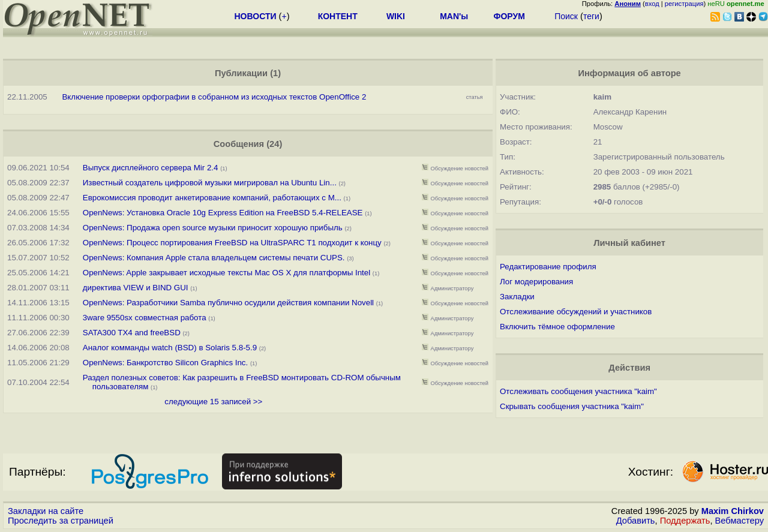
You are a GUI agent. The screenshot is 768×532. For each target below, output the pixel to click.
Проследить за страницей (61, 521)
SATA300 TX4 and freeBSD (132, 333)
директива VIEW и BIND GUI (136, 288)
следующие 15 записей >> (213, 402)
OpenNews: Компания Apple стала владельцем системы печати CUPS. (214, 258)
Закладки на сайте (46, 511)
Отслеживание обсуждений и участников (576, 312)
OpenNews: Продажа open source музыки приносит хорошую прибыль (213, 228)
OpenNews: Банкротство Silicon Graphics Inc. (165, 363)
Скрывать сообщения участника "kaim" (572, 406)
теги (591, 16)
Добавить (636, 521)
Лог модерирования (536, 282)
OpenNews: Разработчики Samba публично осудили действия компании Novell (228, 303)
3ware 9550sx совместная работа (145, 318)
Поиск (566, 16)
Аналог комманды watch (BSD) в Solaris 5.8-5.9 (170, 348)
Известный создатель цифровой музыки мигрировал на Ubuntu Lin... (210, 183)
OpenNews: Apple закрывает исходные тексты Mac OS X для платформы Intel (226, 273)
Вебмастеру (739, 521)
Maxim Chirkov (733, 511)
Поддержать (685, 521)
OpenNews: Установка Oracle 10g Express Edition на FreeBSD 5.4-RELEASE (223, 213)
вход (652, 4)
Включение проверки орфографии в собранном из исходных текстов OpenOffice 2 (214, 97)
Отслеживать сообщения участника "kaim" (578, 391)
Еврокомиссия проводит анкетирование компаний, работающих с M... (212, 198)
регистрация (684, 4)
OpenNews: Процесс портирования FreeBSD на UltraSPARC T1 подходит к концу (232, 243)
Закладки (517, 297)
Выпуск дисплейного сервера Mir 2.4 (151, 168)
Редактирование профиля (548, 267)
